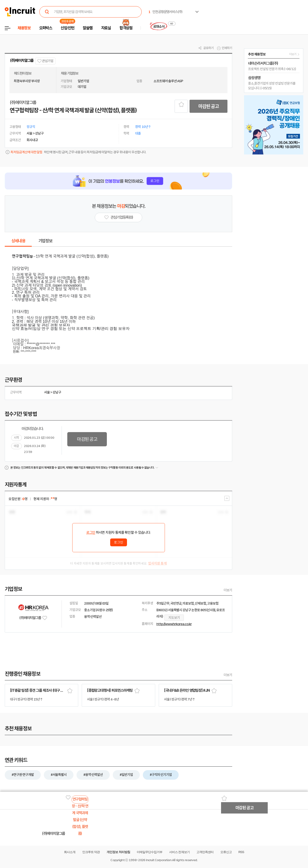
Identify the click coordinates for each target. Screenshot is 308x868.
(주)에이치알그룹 (22, 61)
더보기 (228, 590)
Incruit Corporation (159, 860)
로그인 (91, 533)
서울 (47, 392)
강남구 (57, 392)
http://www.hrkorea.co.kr (174, 624)
